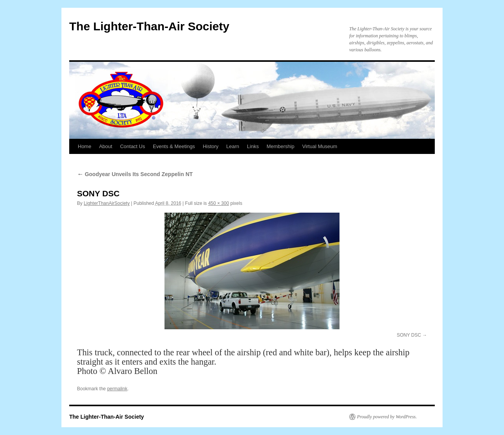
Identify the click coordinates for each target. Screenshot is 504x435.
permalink (117, 389)
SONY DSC (409, 335)
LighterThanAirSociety (107, 203)
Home (85, 146)
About (106, 146)
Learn (233, 146)
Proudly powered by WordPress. (387, 417)
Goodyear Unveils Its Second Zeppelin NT (135, 174)
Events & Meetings (174, 146)
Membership (280, 146)
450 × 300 (219, 203)
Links (253, 146)
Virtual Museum (320, 146)
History (210, 146)
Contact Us (133, 146)
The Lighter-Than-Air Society (149, 26)
